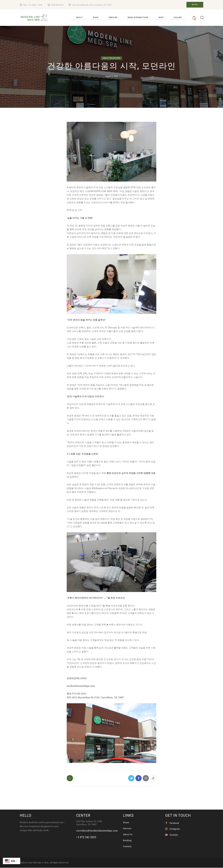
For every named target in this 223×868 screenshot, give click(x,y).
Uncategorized (111, 58)
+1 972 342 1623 (86, 837)
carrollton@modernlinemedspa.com (97, 831)
